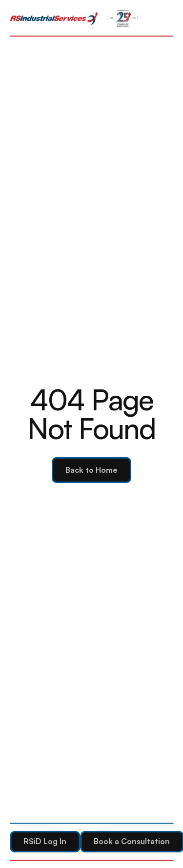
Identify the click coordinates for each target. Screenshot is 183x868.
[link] (54, 18)
